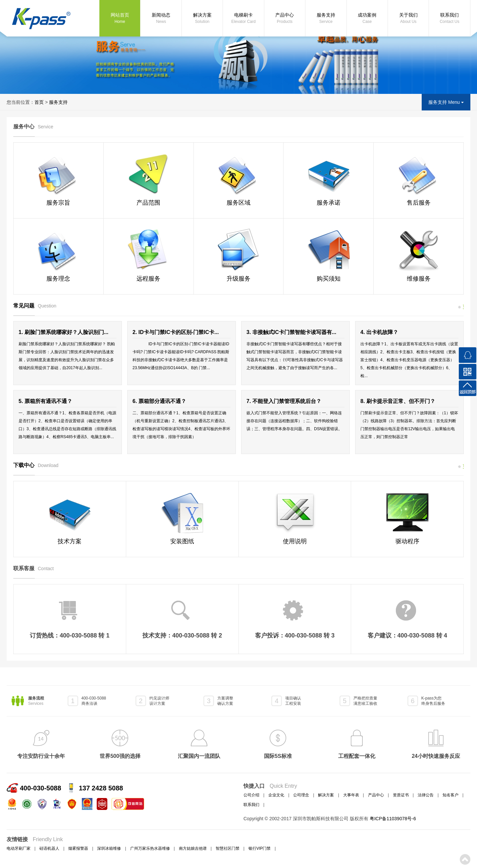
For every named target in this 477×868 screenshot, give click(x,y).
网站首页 (120, 19)
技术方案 (70, 541)
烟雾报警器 (78, 848)
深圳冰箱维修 (109, 848)
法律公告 (426, 795)
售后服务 (419, 203)
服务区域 (238, 203)
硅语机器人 (49, 848)
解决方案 (202, 19)
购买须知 (329, 279)
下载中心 (36, 465)
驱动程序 (407, 541)
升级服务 (238, 279)
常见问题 (35, 306)
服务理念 (58, 279)
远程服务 (148, 279)
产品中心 (285, 19)
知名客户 (450, 795)
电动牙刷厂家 (19, 848)
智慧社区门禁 (228, 848)
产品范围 (148, 203)
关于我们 (408, 19)
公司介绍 (251, 795)
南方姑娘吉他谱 (193, 848)
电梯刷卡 (243, 19)
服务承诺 (329, 203)
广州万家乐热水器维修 (150, 848)
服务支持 (326, 19)
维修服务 (419, 279)
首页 (39, 102)
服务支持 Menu (446, 102)
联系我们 (449, 19)
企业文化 (276, 795)
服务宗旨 (58, 203)
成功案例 (367, 19)
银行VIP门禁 (260, 848)
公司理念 (301, 795)
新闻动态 (161, 19)
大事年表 (351, 795)
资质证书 (401, 795)
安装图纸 (182, 541)
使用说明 (295, 541)
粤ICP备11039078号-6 (393, 819)
